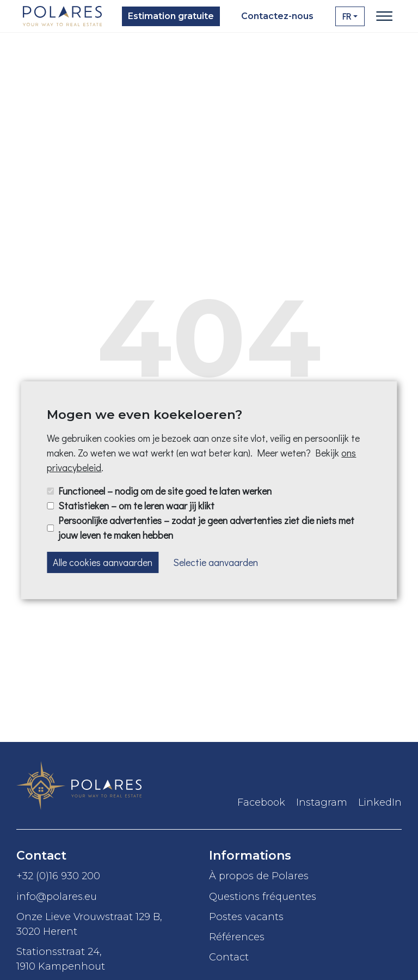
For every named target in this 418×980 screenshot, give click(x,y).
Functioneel (165, 491)
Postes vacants (248, 917)
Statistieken (136, 506)
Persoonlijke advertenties (206, 528)
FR (347, 16)
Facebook (261, 802)
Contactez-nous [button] (277, 16)
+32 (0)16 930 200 (58, 876)
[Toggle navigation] (384, 16)
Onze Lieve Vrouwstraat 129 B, (113, 924)
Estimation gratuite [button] (171, 16)
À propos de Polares (259, 876)
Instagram (322, 802)
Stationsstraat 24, (113, 959)
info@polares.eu (57, 896)
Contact (229, 957)
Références (237, 937)
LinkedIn (380, 802)
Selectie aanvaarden (216, 562)
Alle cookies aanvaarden (103, 562)
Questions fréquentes (264, 896)
